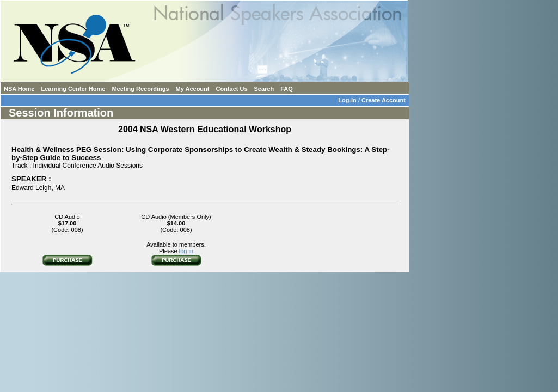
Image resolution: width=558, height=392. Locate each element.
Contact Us (231, 89)
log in (186, 251)
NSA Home (19, 89)
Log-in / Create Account (373, 100)
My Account (193, 89)
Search (264, 89)
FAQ (287, 89)
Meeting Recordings (140, 89)
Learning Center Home (73, 89)
